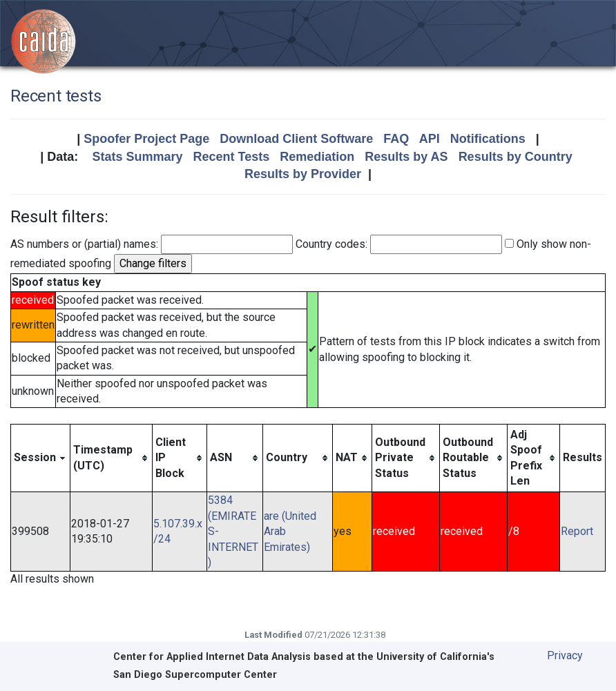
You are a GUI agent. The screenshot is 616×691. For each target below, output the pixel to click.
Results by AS (406, 157)
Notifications (488, 139)
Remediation (317, 157)
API (430, 139)
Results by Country (516, 157)
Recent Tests (231, 157)
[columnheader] (41, 458)
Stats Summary (137, 157)
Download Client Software (296, 139)
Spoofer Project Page (146, 139)
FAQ (396, 139)
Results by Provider (303, 174)
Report (577, 531)
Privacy (565, 655)
